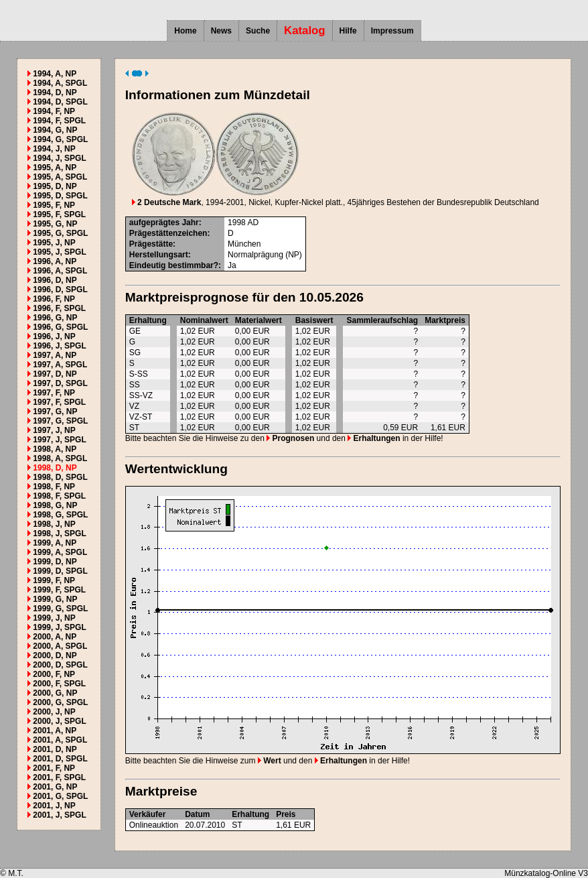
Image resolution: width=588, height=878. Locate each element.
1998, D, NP (55, 468)
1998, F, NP (54, 487)
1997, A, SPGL (60, 365)
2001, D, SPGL (60, 759)
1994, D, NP (55, 92)
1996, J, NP (54, 336)
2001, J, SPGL (59, 815)
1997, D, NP (55, 374)
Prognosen (290, 438)
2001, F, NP (54, 768)
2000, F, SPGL (59, 684)
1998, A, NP (55, 449)
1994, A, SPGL (60, 83)
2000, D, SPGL (60, 665)
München (244, 244)
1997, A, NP (55, 355)
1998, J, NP (54, 524)
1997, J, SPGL (59, 440)
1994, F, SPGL (59, 121)
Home (185, 31)
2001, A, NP (55, 731)
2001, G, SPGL (60, 796)
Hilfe (348, 31)
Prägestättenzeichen (168, 233)
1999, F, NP (54, 580)
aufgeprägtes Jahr (164, 223)
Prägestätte (151, 244)
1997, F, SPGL (59, 402)
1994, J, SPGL (59, 158)
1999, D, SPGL (60, 571)
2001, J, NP (54, 806)
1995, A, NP (55, 168)
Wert (270, 761)
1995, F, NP (54, 205)
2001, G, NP (55, 787)
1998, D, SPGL (60, 477)
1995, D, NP (55, 186)
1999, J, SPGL (59, 627)
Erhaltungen (374, 438)
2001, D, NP (55, 749)
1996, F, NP (54, 299)
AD (253, 223)
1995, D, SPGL (60, 196)
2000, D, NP (55, 655)
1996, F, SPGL (59, 308)
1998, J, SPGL (59, 534)
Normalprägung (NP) (265, 255)
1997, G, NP (55, 412)
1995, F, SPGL (59, 214)
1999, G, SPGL (60, 609)
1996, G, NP (55, 318)
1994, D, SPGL (60, 102)
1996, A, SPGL (60, 271)
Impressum (392, 31)
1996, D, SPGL (60, 290)
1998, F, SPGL (59, 496)
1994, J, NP (54, 149)
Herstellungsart (159, 255)
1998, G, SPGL (60, 515)
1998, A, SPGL (60, 458)
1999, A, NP (55, 543)
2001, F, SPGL (59, 777)
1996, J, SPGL (59, 346)
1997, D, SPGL (60, 383)
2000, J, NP (54, 712)
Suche (258, 31)
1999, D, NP (55, 562)
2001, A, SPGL (60, 740)
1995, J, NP (54, 243)
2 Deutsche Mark (167, 202)
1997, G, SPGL (60, 421)
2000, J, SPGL (59, 721)
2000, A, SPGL (60, 646)
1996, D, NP (55, 280)
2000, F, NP (54, 674)
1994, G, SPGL (60, 139)
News (221, 31)
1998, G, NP (55, 505)
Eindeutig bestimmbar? (174, 265)
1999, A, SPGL (60, 552)
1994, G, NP (55, 130)
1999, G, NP (55, 599)
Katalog (305, 30)
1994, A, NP (55, 74)
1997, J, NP (54, 430)
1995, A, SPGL (60, 177)
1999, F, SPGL (59, 590)
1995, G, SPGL (60, 233)
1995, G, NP (55, 224)
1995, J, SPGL (59, 252)
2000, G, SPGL (60, 702)
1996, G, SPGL (60, 327)
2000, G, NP (55, 693)
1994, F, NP (54, 111)
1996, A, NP (55, 261)
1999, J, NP (54, 618)
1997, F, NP (54, 393)
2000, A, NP (55, 637)
